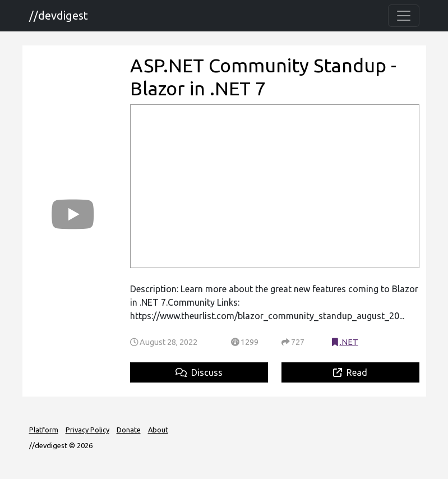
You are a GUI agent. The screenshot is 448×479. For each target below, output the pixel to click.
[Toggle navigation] (404, 16)
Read (350, 372)
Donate (129, 430)
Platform (44, 430)
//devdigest (59, 15)
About (158, 430)
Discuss (199, 372)
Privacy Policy (87, 430)
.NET (349, 342)
